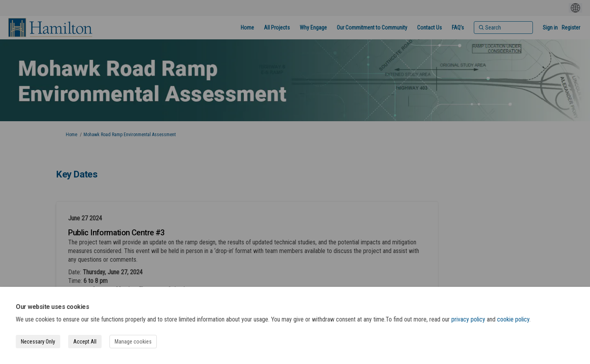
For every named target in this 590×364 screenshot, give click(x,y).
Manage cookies (133, 342)
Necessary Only (38, 342)
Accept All (85, 342)
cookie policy (513, 319)
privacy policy (468, 319)
